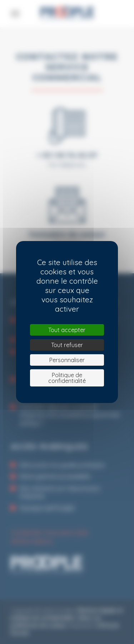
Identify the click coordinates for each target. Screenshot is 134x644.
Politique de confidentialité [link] (67, 378)
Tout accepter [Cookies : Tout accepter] (67, 330)
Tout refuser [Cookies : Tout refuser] (67, 345)
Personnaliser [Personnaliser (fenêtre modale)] (67, 360)
